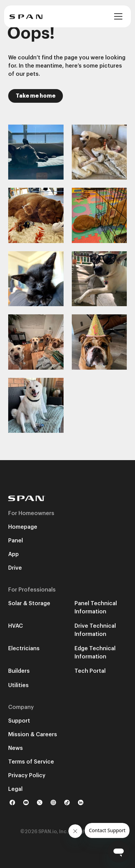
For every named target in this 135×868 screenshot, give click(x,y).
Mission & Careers (33, 735)
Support (19, 721)
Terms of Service (31, 762)
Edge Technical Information (95, 653)
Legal (15, 789)
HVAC (16, 626)
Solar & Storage (29, 603)
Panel (16, 541)
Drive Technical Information (95, 630)
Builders (19, 671)
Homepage (23, 527)
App (13, 554)
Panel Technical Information (96, 608)
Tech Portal (90, 671)
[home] (26, 16)
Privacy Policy (27, 775)
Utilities (18, 685)
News (16, 748)
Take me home (36, 96)
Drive (15, 568)
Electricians (24, 649)
